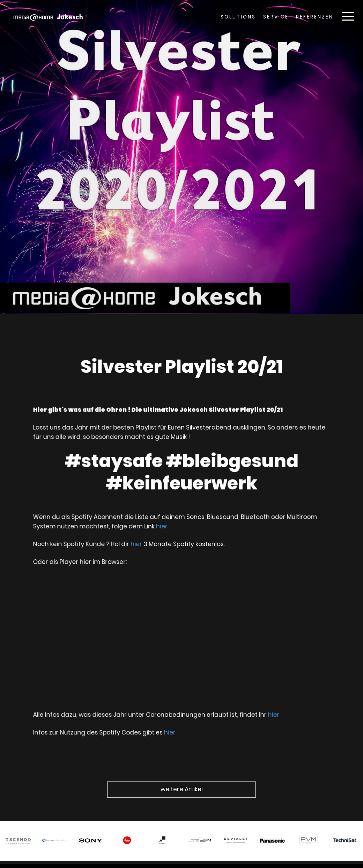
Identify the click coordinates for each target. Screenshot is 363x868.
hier (163, 529)
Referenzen (315, 17)
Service (276, 17)
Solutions (238, 17)
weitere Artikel (182, 789)
